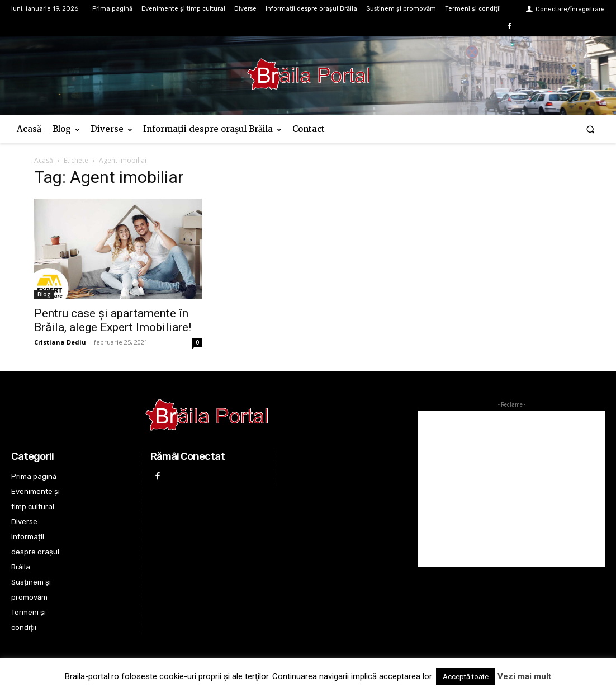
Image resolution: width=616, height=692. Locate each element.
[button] (591, 129)
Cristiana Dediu (60, 342)
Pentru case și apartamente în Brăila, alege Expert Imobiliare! (113, 320)
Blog (44, 294)
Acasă (44, 160)
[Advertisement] (511, 489)
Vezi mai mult (524, 676)
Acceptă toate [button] (466, 677)
